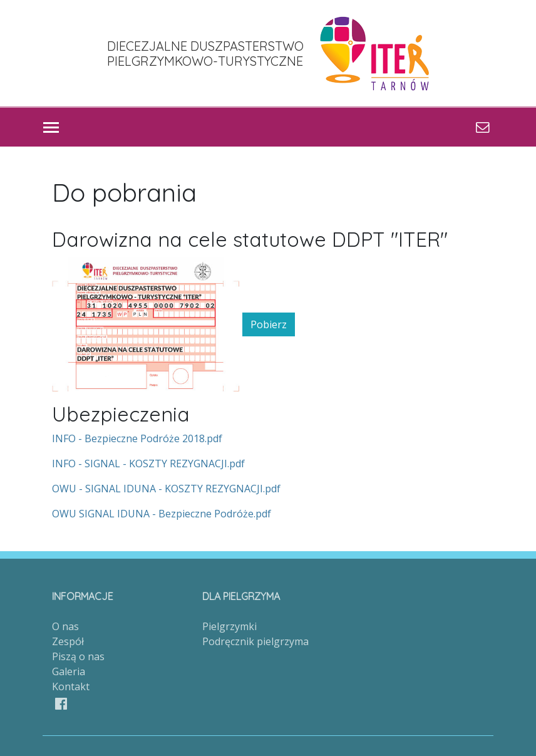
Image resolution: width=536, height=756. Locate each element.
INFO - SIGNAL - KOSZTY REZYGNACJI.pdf (148, 463)
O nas (65, 626)
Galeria (69, 671)
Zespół (68, 641)
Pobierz (269, 324)
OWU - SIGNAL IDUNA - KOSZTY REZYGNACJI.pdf (166, 489)
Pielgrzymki (229, 626)
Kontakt (71, 686)
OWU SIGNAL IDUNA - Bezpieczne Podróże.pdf (162, 514)
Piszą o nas (78, 656)
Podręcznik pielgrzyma (255, 641)
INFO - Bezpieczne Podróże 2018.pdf (137, 438)
